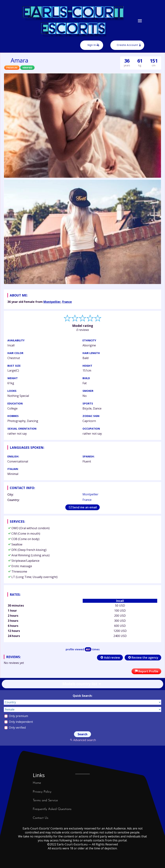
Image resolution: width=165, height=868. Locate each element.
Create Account (127, 45)
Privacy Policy (42, 792)
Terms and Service (45, 800)
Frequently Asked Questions (52, 809)
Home (37, 783)
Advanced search (82, 740)
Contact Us (41, 818)
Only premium (16, 716)
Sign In (92, 45)
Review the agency (143, 658)
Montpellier (52, 302)
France (67, 302)
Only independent (19, 722)
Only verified (15, 728)
